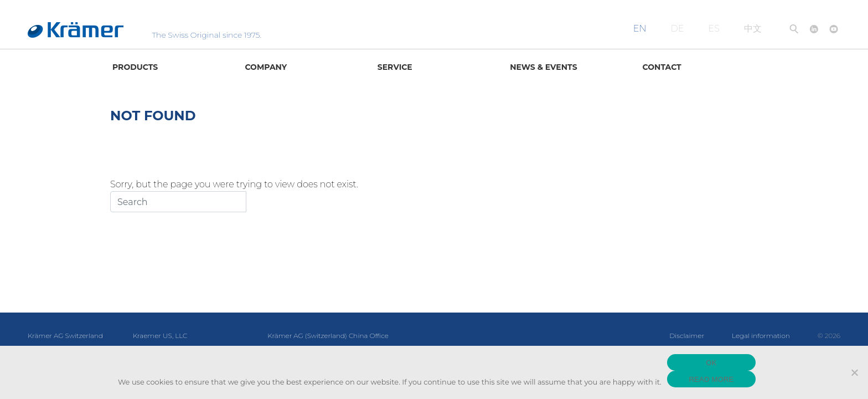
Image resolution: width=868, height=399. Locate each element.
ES (714, 29)
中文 (753, 29)
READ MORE (711, 379)
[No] (854, 372)
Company (266, 67)
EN (640, 29)
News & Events (543, 67)
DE (678, 29)
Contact (662, 67)
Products (135, 67)
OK (711, 363)
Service (395, 67)
